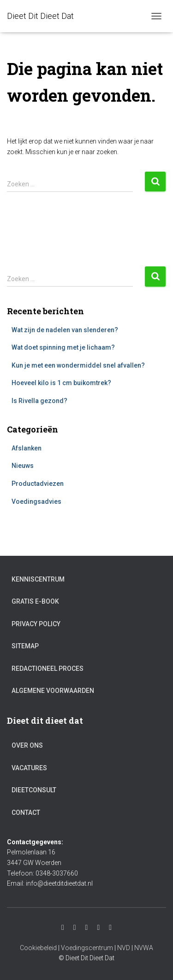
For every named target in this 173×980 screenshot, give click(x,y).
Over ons (27, 745)
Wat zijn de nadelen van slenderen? (65, 330)
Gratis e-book (35, 601)
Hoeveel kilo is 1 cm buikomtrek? (61, 383)
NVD (124, 948)
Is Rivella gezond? (39, 401)
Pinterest (110, 928)
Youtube (75, 928)
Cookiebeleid (38, 948)
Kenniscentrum (38, 579)
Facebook (87, 928)
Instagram (63, 928)
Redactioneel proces (48, 669)
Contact (26, 813)
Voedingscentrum (87, 948)
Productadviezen (38, 484)
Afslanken (27, 448)
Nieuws (23, 466)
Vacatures (29, 768)
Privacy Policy (36, 624)
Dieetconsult (34, 790)
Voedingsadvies (36, 502)
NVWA (144, 948)
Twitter (98, 928)
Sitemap (25, 646)
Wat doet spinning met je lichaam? (63, 347)
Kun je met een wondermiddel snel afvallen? (78, 365)
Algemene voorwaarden (53, 691)
